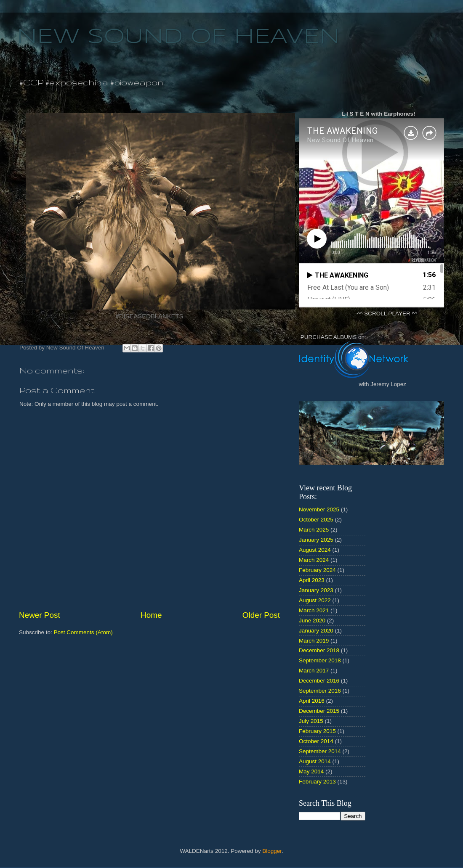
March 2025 (314, 530)
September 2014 (320, 751)
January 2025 (316, 540)
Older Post (261, 615)
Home (151, 615)
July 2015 (311, 721)
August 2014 (315, 761)
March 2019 (314, 641)
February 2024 (317, 570)
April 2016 (312, 701)
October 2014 (316, 741)
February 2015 (317, 731)
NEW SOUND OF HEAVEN (178, 37)
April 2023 (312, 580)
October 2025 (316, 520)
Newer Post (40, 615)
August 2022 (315, 600)
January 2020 (316, 631)
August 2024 (315, 550)
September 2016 (320, 691)
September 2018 (320, 660)
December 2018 (319, 650)
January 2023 (316, 590)
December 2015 (319, 711)
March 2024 (314, 560)
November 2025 (319, 509)
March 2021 (314, 610)
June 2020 (312, 621)
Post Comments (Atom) (83, 632)
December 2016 (319, 681)
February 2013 (317, 782)
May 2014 (311, 771)
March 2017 (314, 671)
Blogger (272, 851)
